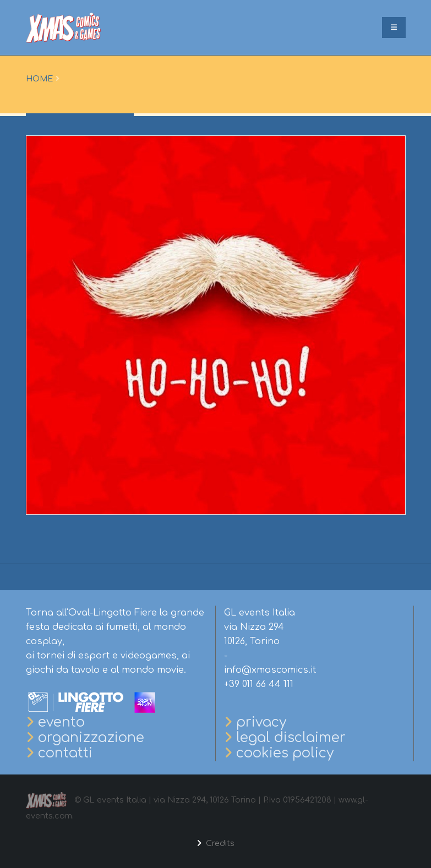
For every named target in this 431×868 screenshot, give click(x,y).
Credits (219, 843)
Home (39, 79)
